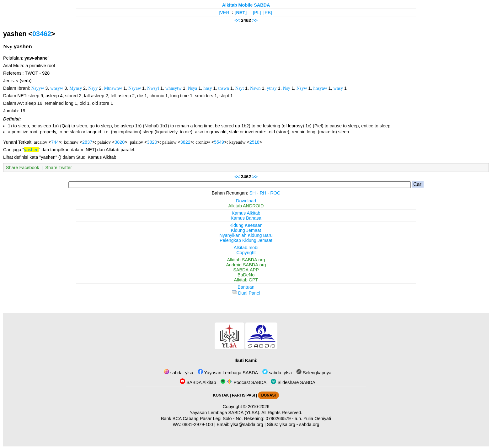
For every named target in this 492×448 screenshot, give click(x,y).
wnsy (338, 88)
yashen (31, 150)
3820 (120, 142)
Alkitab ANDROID (246, 206)
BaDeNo (246, 275)
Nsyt (240, 88)
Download (246, 201)
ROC (275, 193)
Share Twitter (59, 168)
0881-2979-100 (198, 424)
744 (55, 142)
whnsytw (174, 88)
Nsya (193, 88)
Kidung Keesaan (246, 225)
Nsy (287, 88)
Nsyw (302, 88)
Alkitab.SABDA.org (246, 260)
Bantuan (246, 287)
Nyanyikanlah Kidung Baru (246, 235)
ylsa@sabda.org (247, 424)
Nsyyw (38, 88)
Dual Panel (246, 293)
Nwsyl (153, 88)
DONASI (268, 395)
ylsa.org (287, 424)
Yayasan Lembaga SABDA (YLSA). (225, 413)
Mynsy (76, 88)
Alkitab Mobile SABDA (246, 5)
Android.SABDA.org (246, 265)
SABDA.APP (246, 270)
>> (255, 20)
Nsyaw (135, 88)
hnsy (208, 88)
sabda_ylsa (179, 373)
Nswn (255, 88)
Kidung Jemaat (246, 230)
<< (237, 20)
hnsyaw (320, 88)
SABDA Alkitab (198, 382)
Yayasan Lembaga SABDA (228, 373)
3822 (185, 142)
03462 (42, 34)
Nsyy (93, 88)
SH (253, 193)
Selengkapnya (314, 373)
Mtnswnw (113, 88)
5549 (219, 142)
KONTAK (221, 395)
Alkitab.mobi (246, 248)
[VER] (225, 13)
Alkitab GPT (246, 280)
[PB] (268, 13)
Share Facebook (23, 168)
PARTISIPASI (243, 395)
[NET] (241, 13)
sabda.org (309, 424)
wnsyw (57, 88)
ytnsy (272, 88)
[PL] (257, 13)
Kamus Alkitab (246, 213)
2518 (254, 142)
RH (263, 193)
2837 (87, 142)
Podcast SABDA (243, 382)
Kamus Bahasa (246, 218)
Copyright (246, 253)
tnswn (223, 88)
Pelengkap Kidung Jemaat (246, 240)
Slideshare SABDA (293, 382)
